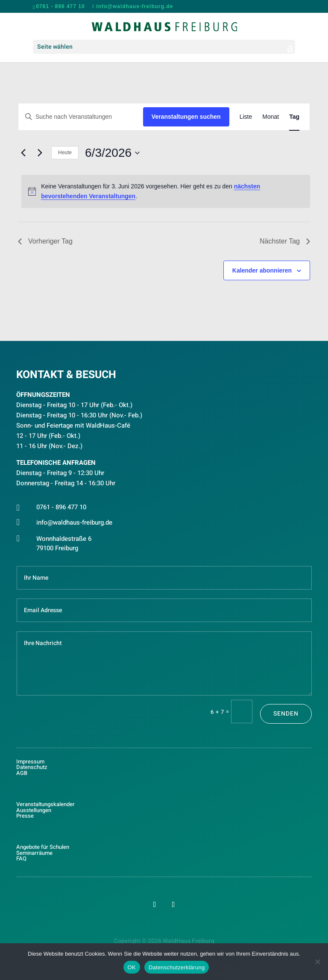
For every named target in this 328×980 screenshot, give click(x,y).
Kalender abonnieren (262, 270)
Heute (65, 153)
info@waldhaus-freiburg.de (74, 522)
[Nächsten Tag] (40, 153)
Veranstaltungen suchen (186, 117)
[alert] (166, 191)
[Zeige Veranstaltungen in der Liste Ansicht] (246, 117)
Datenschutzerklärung (177, 967)
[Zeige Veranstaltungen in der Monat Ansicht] (271, 117)
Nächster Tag (285, 241)
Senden (286, 714)
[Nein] (317, 962)
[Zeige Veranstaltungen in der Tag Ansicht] (294, 117)
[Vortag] (23, 153)
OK (132, 967)
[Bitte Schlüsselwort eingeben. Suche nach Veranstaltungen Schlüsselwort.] (81, 117)
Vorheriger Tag (45, 241)
